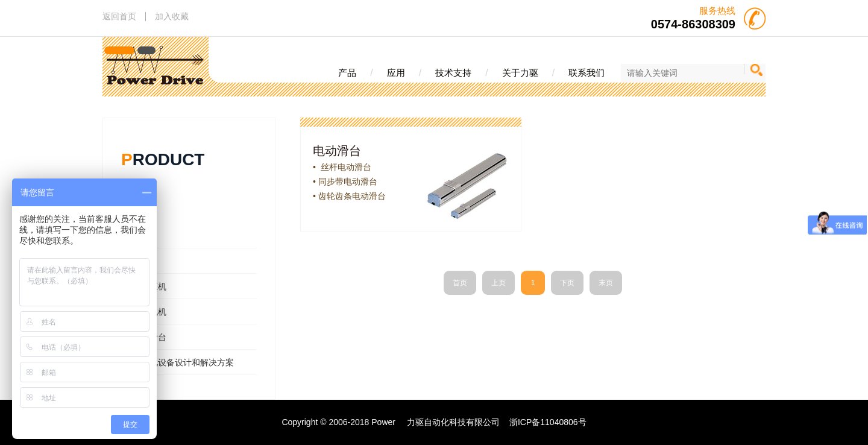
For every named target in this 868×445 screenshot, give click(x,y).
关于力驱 (520, 73)
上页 (498, 283)
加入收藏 (172, 16)
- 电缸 (138, 261)
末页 (606, 283)
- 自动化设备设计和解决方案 (181, 362)
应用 (396, 73)
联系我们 (587, 73)
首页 (460, 283)
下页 (567, 283)
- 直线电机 (147, 312)
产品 (347, 73)
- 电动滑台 (147, 337)
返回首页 (119, 16)
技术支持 (453, 73)
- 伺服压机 (147, 286)
